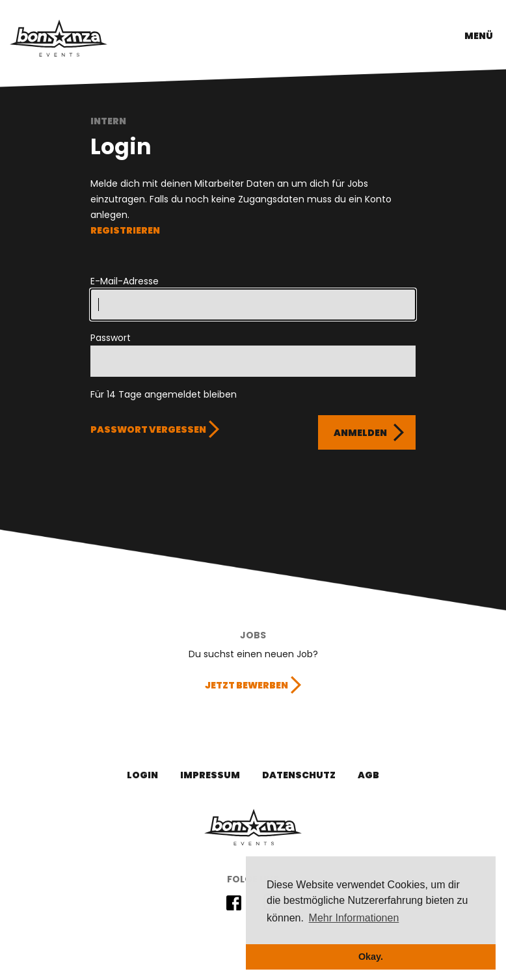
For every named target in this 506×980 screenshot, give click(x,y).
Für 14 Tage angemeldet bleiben (164, 394)
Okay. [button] (371, 957)
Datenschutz (299, 775)
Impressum (210, 775)
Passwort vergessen (148, 429)
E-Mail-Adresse (125, 281)
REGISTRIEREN (125, 230)
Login (142, 775)
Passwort (111, 338)
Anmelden (360, 433)
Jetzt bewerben (246, 685)
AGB (368, 775)
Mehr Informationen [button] (354, 918)
